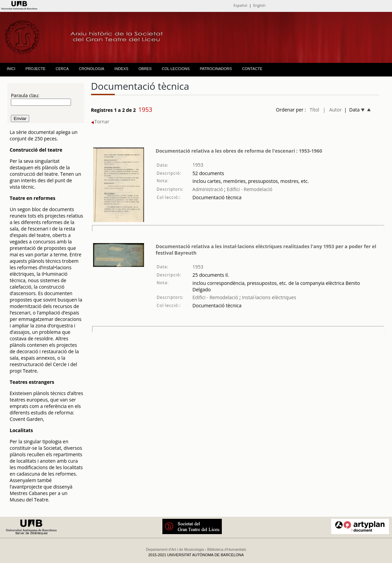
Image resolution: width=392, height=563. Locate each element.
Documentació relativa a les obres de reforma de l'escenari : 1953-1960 (239, 151)
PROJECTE (35, 69)
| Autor (332, 110)
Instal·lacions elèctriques (268, 297)
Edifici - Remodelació (249, 189)
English (259, 5)
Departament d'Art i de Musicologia (175, 549)
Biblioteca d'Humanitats (227, 549)
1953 (198, 165)
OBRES (145, 69)
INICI (11, 69)
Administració (208, 189)
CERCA (62, 69)
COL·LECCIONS (176, 69)
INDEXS (121, 69)
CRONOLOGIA (92, 69)
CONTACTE (252, 69)
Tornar (100, 122)
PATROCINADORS (216, 69)
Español (240, 5)
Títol (314, 110)
